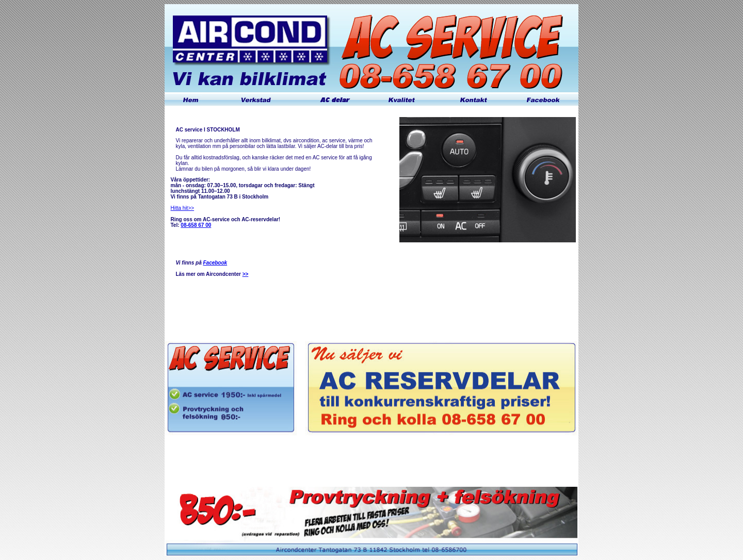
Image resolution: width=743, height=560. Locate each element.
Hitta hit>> (183, 208)
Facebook (215, 263)
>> (246, 274)
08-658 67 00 (196, 225)
